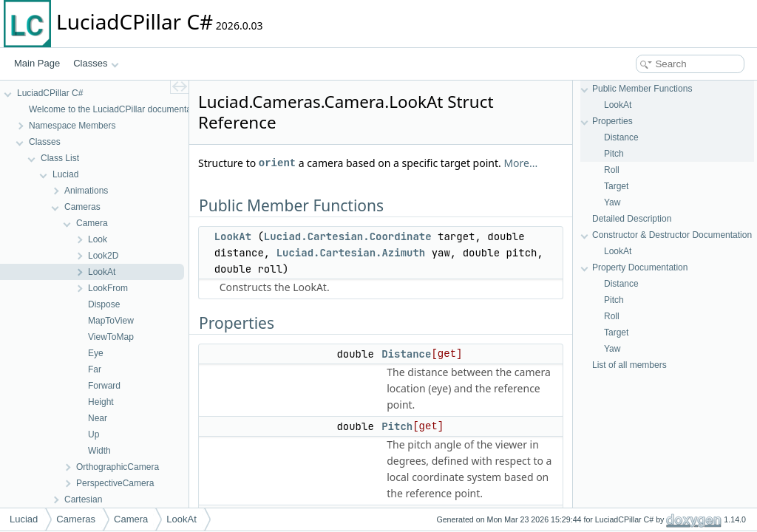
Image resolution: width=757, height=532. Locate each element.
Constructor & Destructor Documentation (672, 235)
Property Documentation (640, 267)
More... (520, 163)
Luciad (24, 519)
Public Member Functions (642, 89)
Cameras (76, 519)
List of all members (629, 365)
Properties (612, 121)
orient (277, 163)
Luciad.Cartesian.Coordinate (348, 236)
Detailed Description (632, 219)
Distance (406, 354)
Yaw (612, 202)
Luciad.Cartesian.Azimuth (351, 253)
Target (616, 186)
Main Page (37, 63)
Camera (131, 519)
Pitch (397, 426)
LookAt (233, 236)
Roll (612, 170)
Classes (96, 63)
